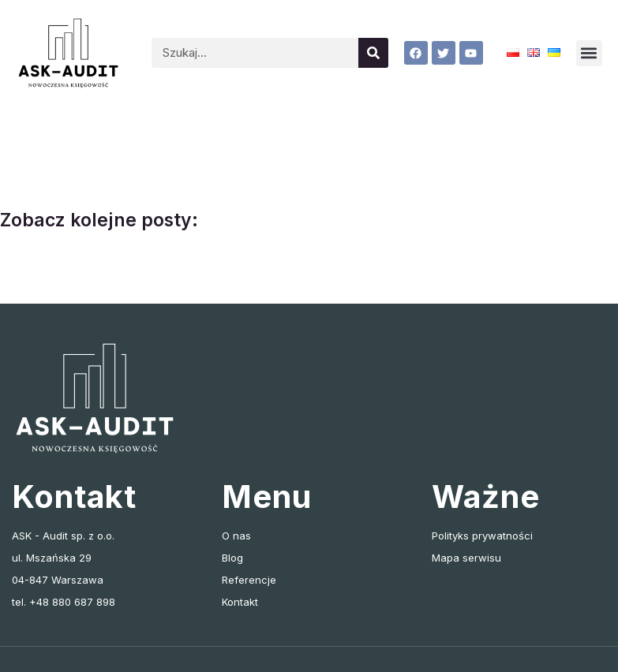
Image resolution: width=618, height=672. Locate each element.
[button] (589, 53)
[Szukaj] (373, 53)
